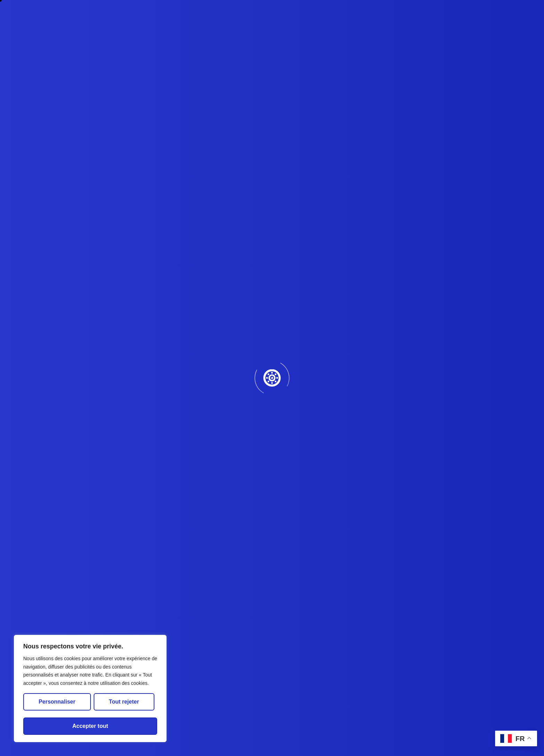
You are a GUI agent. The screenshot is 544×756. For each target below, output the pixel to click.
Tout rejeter (124, 702)
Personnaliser (57, 702)
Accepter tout (90, 726)
